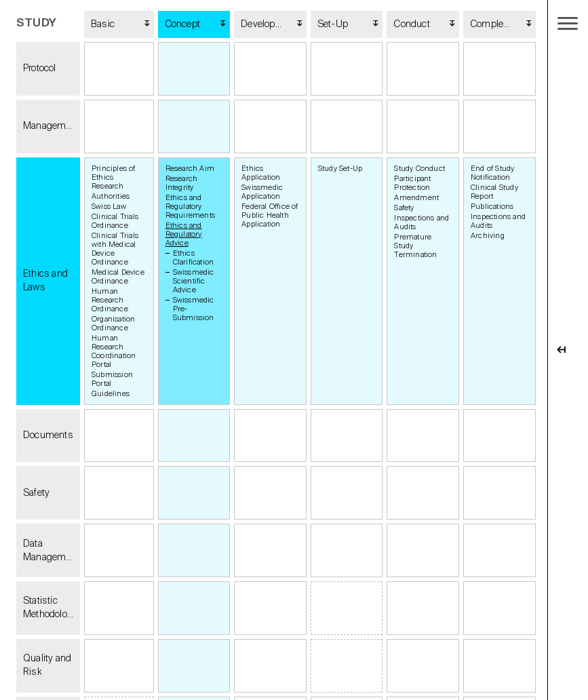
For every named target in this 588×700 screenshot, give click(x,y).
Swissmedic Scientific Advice (194, 281)
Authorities (111, 196)
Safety (404, 208)
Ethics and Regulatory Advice (184, 234)
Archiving (488, 236)
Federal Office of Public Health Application (270, 215)
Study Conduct (419, 169)
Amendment (416, 198)
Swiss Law (109, 207)
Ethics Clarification (194, 258)
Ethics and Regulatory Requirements (190, 207)
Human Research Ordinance (110, 300)
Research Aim (190, 169)
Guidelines (111, 394)
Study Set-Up (340, 169)
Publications (492, 207)
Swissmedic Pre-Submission (194, 309)
